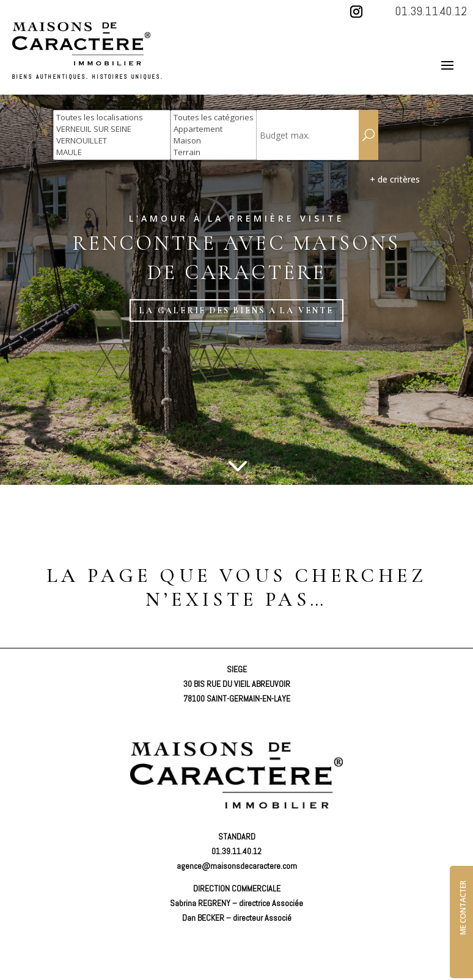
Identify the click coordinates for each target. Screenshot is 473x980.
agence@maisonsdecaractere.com (237, 865)
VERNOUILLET (112, 141)
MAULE (112, 152)
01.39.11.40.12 (431, 11)
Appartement (214, 129)
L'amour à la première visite (237, 218)
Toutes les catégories (214, 118)
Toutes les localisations (112, 118)
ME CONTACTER (463, 907)
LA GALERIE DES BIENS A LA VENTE (237, 310)
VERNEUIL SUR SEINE (112, 129)
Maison (214, 141)
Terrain (214, 152)
